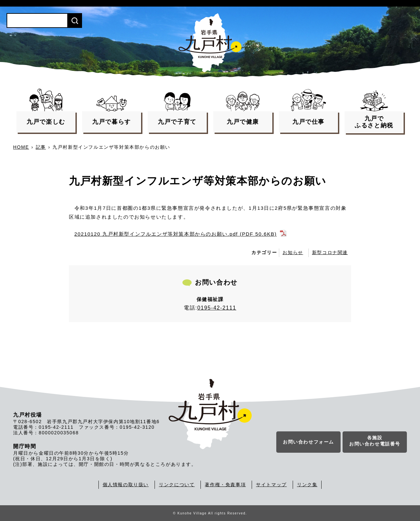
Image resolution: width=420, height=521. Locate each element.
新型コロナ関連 (330, 252)
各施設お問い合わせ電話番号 (375, 441)
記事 (41, 147)
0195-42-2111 (217, 308)
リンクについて (177, 485)
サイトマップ (271, 485)
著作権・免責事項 (225, 485)
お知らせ (293, 252)
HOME (21, 147)
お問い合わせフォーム (308, 442)
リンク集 (307, 485)
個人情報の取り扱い (126, 485)
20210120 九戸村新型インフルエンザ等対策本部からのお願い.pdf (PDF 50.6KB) (176, 234)
